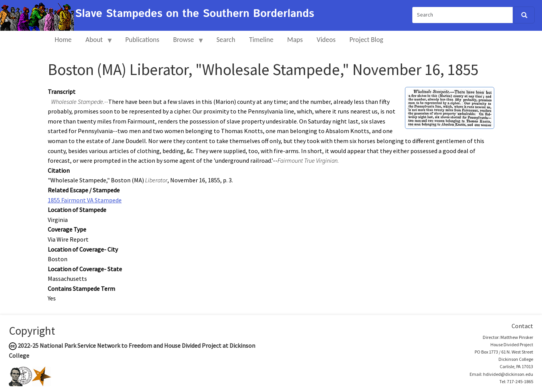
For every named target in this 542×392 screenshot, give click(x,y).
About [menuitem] (96, 43)
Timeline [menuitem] (261, 40)
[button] (450, 107)
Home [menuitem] (63, 40)
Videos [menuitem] (326, 40)
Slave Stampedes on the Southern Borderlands (195, 14)
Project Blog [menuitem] (366, 40)
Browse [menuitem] (185, 43)
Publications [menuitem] (142, 40)
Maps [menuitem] (295, 40)
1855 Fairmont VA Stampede (85, 200)
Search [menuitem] (226, 40)
